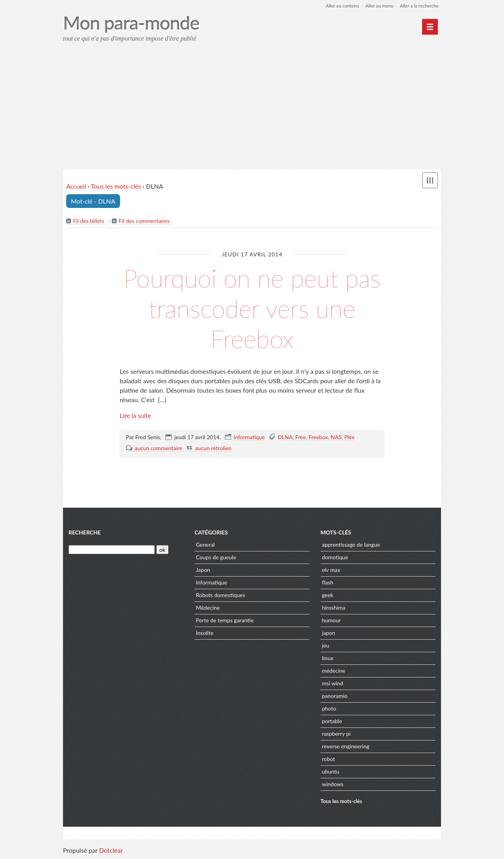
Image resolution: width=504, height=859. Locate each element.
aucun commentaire (158, 448)
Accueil (76, 186)
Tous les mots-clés (116, 186)
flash (327, 583)
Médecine (208, 608)
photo (329, 709)
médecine (333, 671)
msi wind (332, 684)
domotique (335, 558)
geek (327, 596)
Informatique (249, 437)
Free (301, 437)
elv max (331, 571)
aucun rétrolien (213, 448)
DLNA (285, 437)
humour (331, 621)
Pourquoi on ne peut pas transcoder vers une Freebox (252, 309)
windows (333, 785)
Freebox (318, 437)
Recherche (85, 533)
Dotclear (111, 851)
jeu (325, 646)
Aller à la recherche (419, 6)
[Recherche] (112, 550)
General (205, 545)
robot (328, 760)
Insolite (205, 634)
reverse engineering (346, 747)
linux (327, 659)
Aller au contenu (341, 6)
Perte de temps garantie (225, 621)
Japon (203, 571)
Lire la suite (135, 415)
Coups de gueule (216, 558)
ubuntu (330, 772)
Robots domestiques (220, 596)
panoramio (334, 697)
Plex (349, 437)
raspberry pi (336, 734)
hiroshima (334, 608)
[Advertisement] (252, 109)
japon (328, 634)
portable (332, 722)
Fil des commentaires (144, 221)
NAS (336, 437)
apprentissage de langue (351, 545)
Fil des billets (88, 221)
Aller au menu (379, 6)
